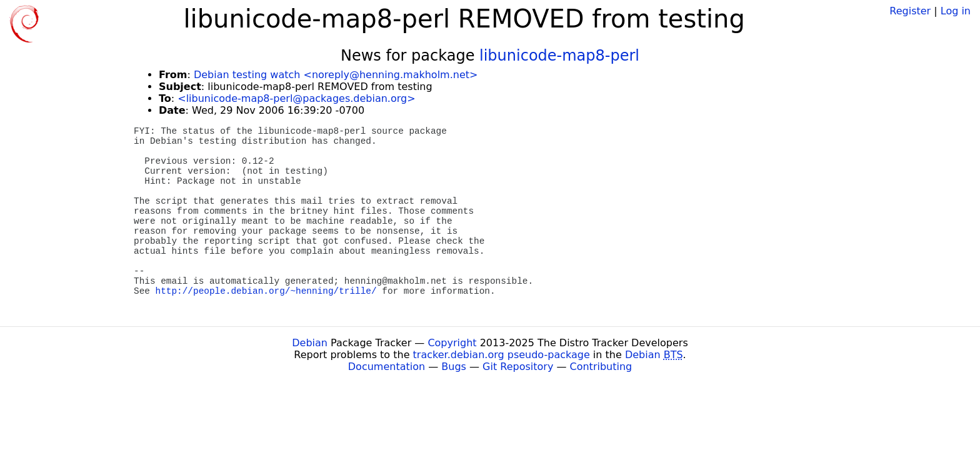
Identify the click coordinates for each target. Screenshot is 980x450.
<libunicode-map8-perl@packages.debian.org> (296, 98)
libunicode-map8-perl (559, 56)
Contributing (601, 367)
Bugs (454, 367)
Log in (956, 11)
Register (910, 11)
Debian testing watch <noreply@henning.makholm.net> (336, 75)
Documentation (387, 367)
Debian (310, 343)
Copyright (452, 343)
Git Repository (518, 367)
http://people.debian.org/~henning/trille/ (266, 291)
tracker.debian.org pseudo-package (502, 355)
